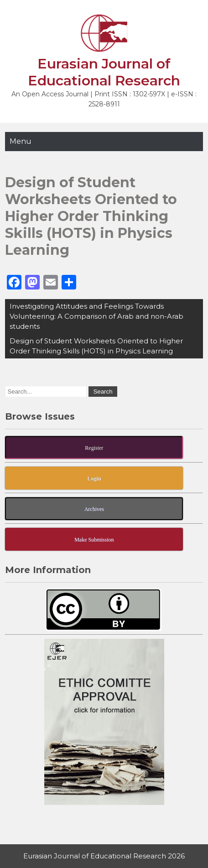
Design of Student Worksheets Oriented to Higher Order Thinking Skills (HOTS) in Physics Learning (96, 346)
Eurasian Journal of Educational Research (104, 72)
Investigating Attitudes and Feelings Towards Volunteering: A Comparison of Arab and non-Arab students (96, 316)
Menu (21, 141)
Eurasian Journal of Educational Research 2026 (104, 856)
